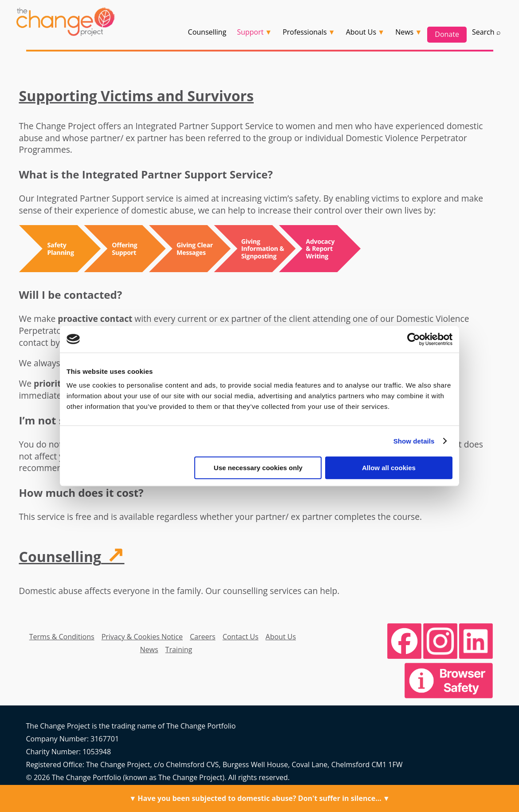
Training (179, 650)
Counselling (207, 32)
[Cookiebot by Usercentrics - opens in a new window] (414, 339)
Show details (414, 441)
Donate (447, 34)
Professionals (305, 32)
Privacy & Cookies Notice (142, 637)
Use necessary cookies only (258, 468)
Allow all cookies (389, 468)
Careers (203, 637)
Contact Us (241, 637)
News (149, 650)
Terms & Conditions (62, 637)
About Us (281, 637)
